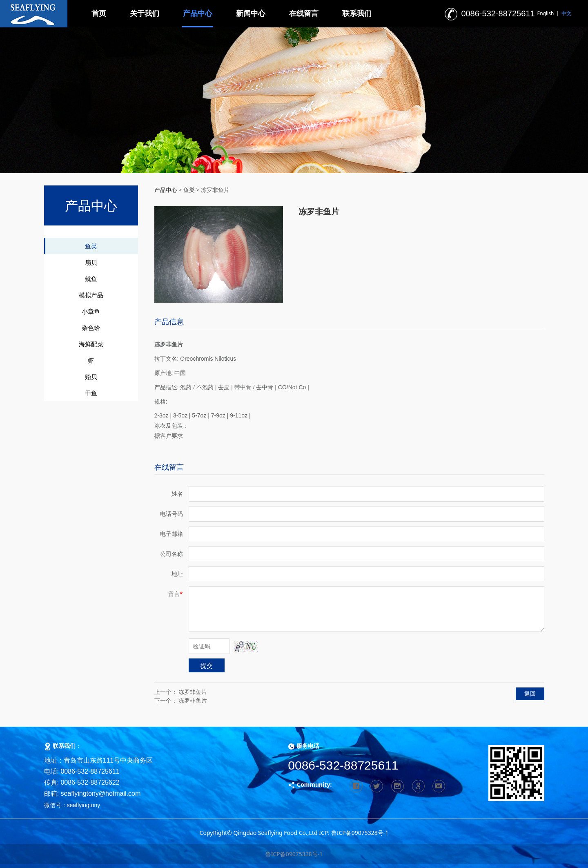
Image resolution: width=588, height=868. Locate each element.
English (546, 13)
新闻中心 (251, 13)
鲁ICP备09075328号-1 (294, 854)
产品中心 (198, 13)
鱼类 (91, 246)
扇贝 (91, 262)
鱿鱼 (91, 279)
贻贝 (91, 377)
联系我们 (357, 13)
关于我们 (145, 13)
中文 (566, 13)
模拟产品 (91, 295)
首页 (99, 13)
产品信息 (169, 321)
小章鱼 (91, 311)
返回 (530, 693)
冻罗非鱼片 (193, 692)
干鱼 (91, 393)
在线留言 (304, 13)
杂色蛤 (91, 328)
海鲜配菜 (91, 344)
